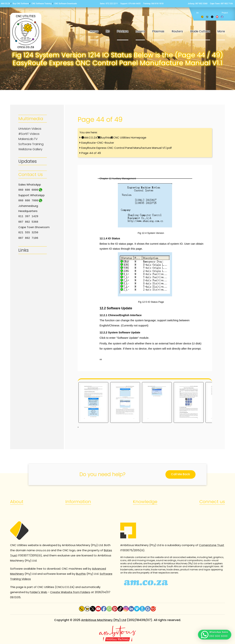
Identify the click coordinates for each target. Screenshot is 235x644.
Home (94, 31)
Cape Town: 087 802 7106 (221, 4)
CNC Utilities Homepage (130, 137)
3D (108, 31)
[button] (215, 635)
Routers (177, 31)
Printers (123, 31)
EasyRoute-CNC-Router (98, 143)
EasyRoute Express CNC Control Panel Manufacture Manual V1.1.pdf (127, 148)
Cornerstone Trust (212, 545)
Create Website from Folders (70, 592)
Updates (28, 161)
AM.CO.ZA (6, 4)
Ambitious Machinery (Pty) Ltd (104, 620)
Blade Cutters (200, 31)
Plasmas (158, 31)
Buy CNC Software (21, 4)
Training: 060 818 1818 (153, 4)
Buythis (105, 137)
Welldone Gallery (30, 149)
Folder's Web (38, 592)
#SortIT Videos (29, 134)
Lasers (140, 31)
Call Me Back (180, 474)
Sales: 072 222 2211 (109, 4)
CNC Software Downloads (66, 4)
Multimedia (31, 119)
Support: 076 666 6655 (131, 4)
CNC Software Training (42, 4)
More (221, 31)
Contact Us (31, 174)
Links (23, 249)
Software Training (31, 144)
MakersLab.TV (28, 139)
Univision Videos (30, 129)
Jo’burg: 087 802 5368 (197, 4)
